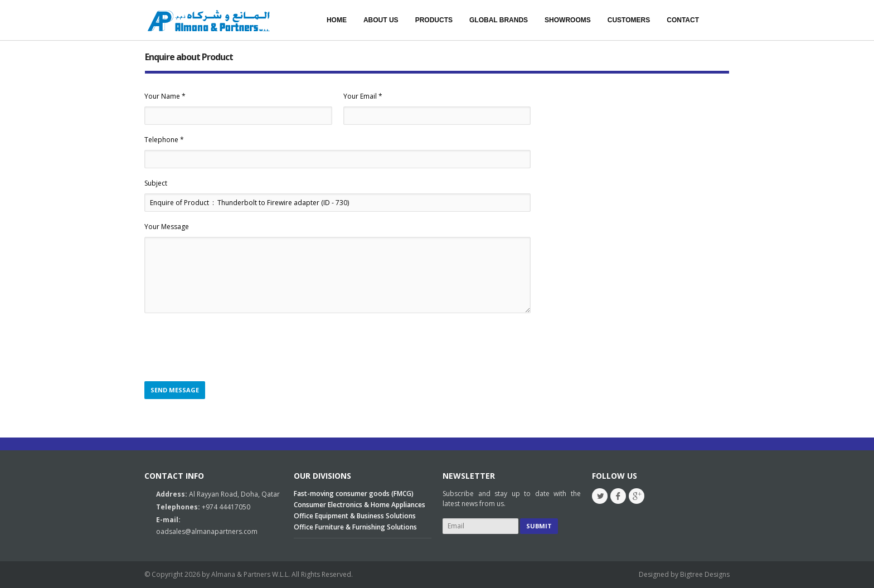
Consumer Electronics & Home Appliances (360, 505)
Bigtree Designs (705, 574)
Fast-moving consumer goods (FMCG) (354, 494)
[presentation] (229, 348)
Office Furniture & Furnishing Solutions (355, 527)
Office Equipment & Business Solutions (355, 516)
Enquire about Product (189, 57)
